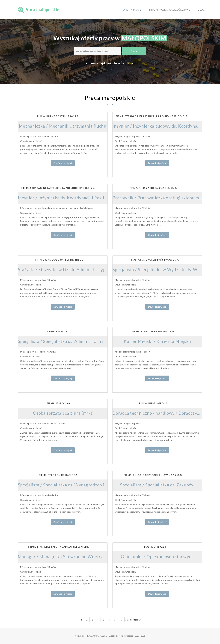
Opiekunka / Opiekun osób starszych (157, 557)
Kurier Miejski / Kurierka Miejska (157, 341)
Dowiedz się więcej (63, 163)
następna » (136, 620)
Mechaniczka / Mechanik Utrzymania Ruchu (63, 126)
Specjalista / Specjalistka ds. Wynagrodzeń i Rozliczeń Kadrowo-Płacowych (92, 485)
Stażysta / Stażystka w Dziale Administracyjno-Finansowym (77, 270)
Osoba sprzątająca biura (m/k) (63, 413)
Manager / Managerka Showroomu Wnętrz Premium (70, 557)
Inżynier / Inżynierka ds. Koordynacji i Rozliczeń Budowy (74, 198)
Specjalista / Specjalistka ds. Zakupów (157, 485)
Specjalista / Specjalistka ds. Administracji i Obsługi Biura (75, 341)
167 (127, 620)
